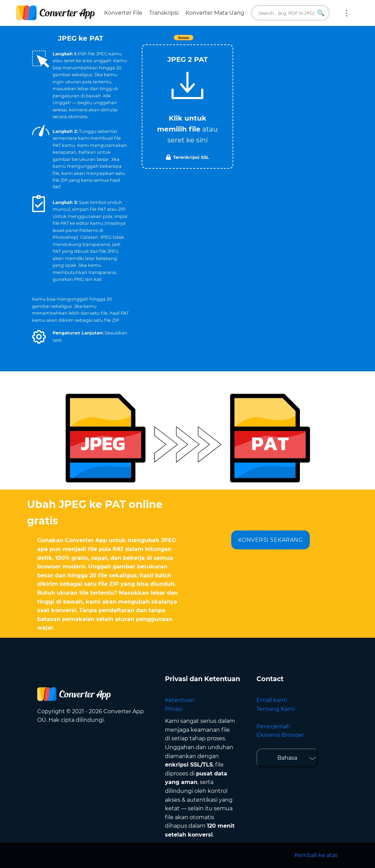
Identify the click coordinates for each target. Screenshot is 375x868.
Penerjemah (273, 726)
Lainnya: (347, 13)
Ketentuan (180, 700)
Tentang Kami (276, 709)
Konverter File (123, 13)
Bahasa (287, 758)
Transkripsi (164, 13)
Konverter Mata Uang (215, 13)
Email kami (272, 700)
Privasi (174, 709)
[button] (39, 337)
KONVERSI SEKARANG (270, 540)
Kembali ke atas (316, 855)
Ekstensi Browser (280, 735)
